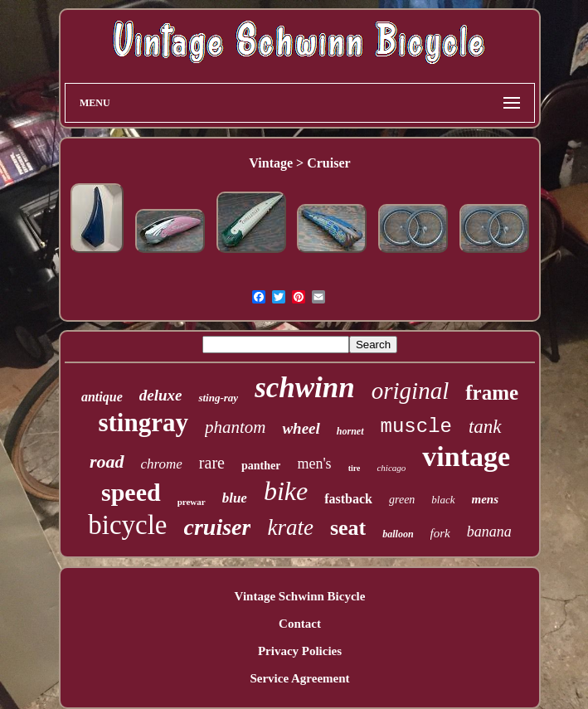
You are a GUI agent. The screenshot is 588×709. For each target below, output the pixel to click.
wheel (301, 428)
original (410, 391)
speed (131, 492)
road (107, 461)
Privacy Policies (300, 651)
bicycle (127, 525)
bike (286, 491)
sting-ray (218, 398)
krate (290, 527)
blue (235, 498)
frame (492, 393)
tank (485, 427)
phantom (236, 427)
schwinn (305, 388)
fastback (348, 499)
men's (314, 464)
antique (102, 397)
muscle (416, 427)
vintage (466, 456)
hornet (350, 431)
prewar (192, 502)
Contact (300, 624)
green (402, 500)
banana (489, 532)
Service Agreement (299, 678)
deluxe (161, 395)
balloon (398, 534)
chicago (391, 468)
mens (486, 499)
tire (355, 468)
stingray (143, 422)
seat (348, 528)
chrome (162, 464)
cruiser (218, 527)
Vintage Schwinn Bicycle (300, 596)
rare (212, 463)
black (443, 500)
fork (440, 533)
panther (261, 466)
